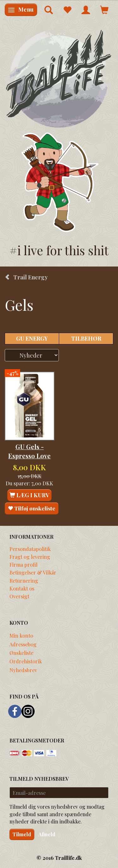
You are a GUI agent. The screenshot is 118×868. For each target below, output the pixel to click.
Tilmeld (22, 834)
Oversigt (19, 596)
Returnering (24, 580)
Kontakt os (22, 588)
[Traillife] (59, 78)
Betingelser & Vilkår (33, 572)
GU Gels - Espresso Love (29, 451)
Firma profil (23, 564)
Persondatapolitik (30, 549)
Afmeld (47, 834)
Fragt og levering (30, 557)
